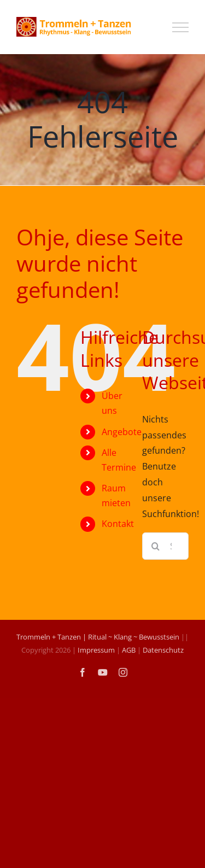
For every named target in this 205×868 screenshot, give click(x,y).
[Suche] (156, 546)
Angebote (122, 432)
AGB (129, 650)
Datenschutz (163, 650)
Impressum (96, 650)
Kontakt (118, 524)
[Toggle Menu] (180, 27)
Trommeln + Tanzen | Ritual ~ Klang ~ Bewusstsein (98, 637)
